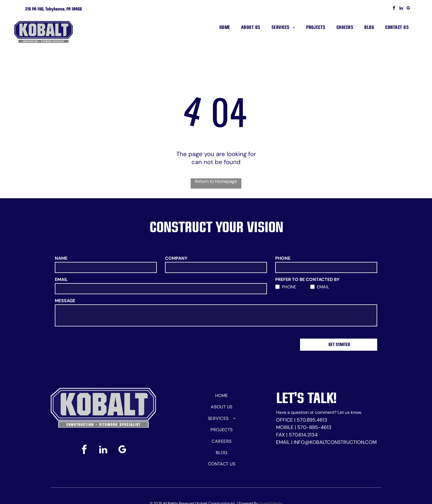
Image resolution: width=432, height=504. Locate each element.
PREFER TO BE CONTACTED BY (307, 279)
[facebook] (394, 9)
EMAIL (61, 279)
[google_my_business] (408, 9)
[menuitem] (225, 27)
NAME (61, 258)
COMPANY (176, 258)
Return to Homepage (216, 181)
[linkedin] (401, 9)
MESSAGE (65, 301)
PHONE (283, 258)
